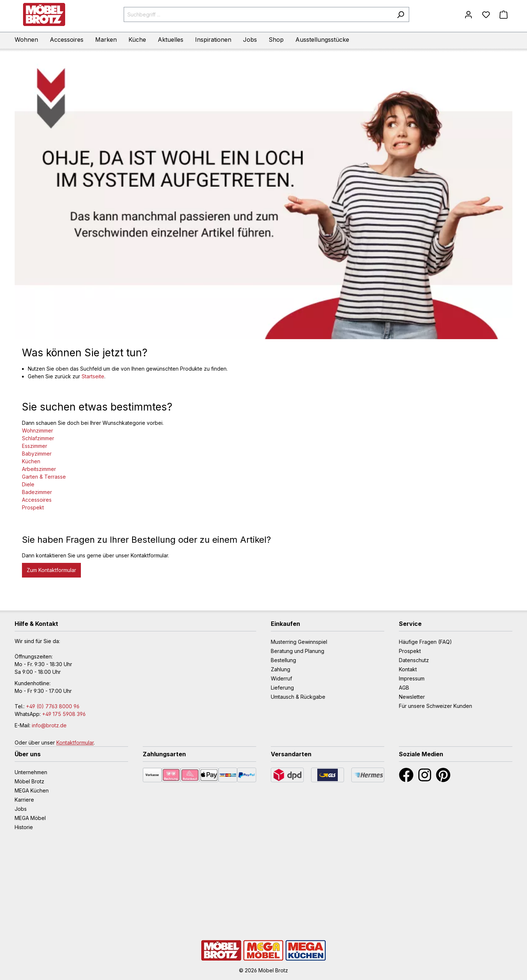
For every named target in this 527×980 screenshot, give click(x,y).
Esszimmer (35, 446)
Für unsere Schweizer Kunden (436, 706)
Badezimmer (37, 492)
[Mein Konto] (468, 15)
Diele (28, 484)
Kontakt (408, 669)
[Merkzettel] (486, 15)
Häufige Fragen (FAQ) (425, 642)
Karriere (24, 800)
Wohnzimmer (38, 430)
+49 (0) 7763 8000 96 (53, 706)
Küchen (31, 461)
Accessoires (37, 500)
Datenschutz (414, 660)
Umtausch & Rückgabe (298, 697)
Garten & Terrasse (44, 477)
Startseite (93, 376)
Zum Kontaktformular (51, 570)
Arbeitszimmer (39, 469)
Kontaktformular (75, 743)
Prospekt (33, 507)
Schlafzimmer (38, 438)
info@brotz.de (49, 725)
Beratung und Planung (298, 651)
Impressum (412, 678)
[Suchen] (401, 14)
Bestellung (283, 660)
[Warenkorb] (504, 15)
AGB (404, 688)
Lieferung (282, 688)
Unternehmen (31, 772)
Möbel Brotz (29, 781)
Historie (24, 827)
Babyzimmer (37, 454)
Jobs (21, 809)
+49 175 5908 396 (64, 714)
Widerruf (281, 678)
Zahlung (281, 669)
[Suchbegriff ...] (258, 14)
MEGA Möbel (30, 818)
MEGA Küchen (32, 790)
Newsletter (412, 697)
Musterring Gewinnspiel (299, 642)
